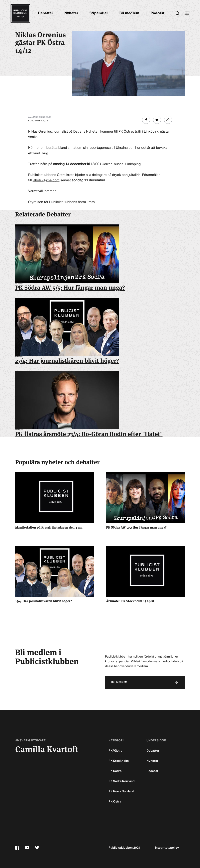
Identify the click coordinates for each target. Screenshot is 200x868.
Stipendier (99, 13)
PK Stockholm (119, 761)
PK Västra (115, 751)
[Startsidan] (20, 13)
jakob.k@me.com (46, 180)
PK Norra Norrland (121, 791)
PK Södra (115, 771)
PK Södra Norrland (121, 781)
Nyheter (71, 13)
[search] (178, 13)
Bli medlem (129, 13)
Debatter (46, 13)
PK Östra (115, 802)
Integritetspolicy (167, 848)
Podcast (157, 13)
